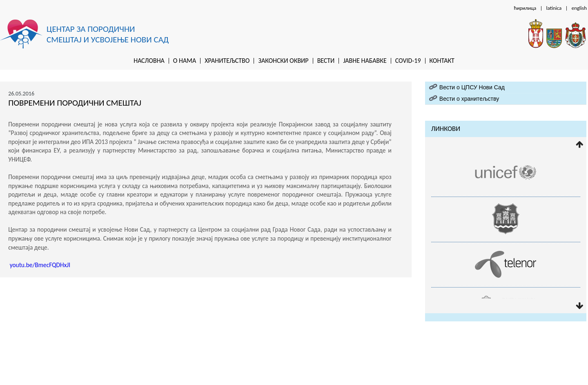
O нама (185, 61)
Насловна (149, 61)
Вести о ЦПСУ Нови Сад (472, 87)
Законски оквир (283, 61)
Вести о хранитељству (469, 99)
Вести (326, 61)
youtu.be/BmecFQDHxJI (40, 265)
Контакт (442, 61)
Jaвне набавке (365, 61)
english (579, 8)
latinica (554, 8)
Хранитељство (227, 61)
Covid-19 (408, 61)
